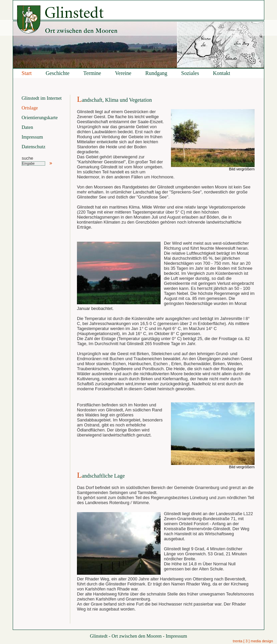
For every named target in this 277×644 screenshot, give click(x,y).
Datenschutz (33, 147)
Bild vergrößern (242, 169)
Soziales (190, 73)
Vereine (123, 73)
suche (27, 158)
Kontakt (222, 73)
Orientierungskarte (39, 117)
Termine (92, 73)
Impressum (32, 137)
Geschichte (57, 73)
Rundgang (156, 73)
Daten (27, 127)
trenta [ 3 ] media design (253, 641)
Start (27, 73)
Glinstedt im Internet (41, 98)
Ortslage (30, 108)
